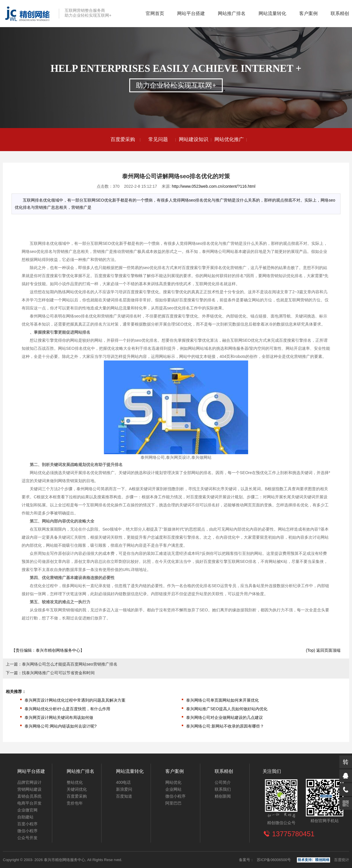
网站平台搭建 (191, 13)
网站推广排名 (232, 13)
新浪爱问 (124, 789)
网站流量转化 (272, 13)
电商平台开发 (29, 803)
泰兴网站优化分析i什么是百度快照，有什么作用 (67, 709)
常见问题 (158, 139)
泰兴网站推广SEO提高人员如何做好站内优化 (227, 709)
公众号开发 (27, 838)
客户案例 (308, 13)
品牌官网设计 (29, 782)
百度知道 (124, 796)
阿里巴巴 (173, 803)
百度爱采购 (123, 139)
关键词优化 (77, 789)
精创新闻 (223, 796)
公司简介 (223, 782)
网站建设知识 (194, 139)
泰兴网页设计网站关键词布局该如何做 (59, 717)
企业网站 (173, 789)
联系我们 (223, 789)
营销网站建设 (29, 789)
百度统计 (342, 860)
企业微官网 (27, 810)
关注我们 (272, 771)
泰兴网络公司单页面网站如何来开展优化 (222, 700)
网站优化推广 (229, 139)
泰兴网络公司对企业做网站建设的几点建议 (224, 717)
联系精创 (340, 13)
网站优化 (173, 782)
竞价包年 (75, 803)
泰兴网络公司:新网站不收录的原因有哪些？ (225, 726)
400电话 (123, 782)
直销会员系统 (29, 796)
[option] (123, 140)
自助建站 (25, 817)
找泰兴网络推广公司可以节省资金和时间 (58, 673)
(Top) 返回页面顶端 (323, 650)
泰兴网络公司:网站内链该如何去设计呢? (61, 726)
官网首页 (155, 13)
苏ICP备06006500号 (274, 860)
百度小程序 (27, 824)
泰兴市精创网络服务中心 (58, 650)
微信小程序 (27, 831)
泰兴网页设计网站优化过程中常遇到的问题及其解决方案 (75, 700)
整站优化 (75, 782)
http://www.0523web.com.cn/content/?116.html (214, 186)
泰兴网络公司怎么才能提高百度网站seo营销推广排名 (70, 664)
